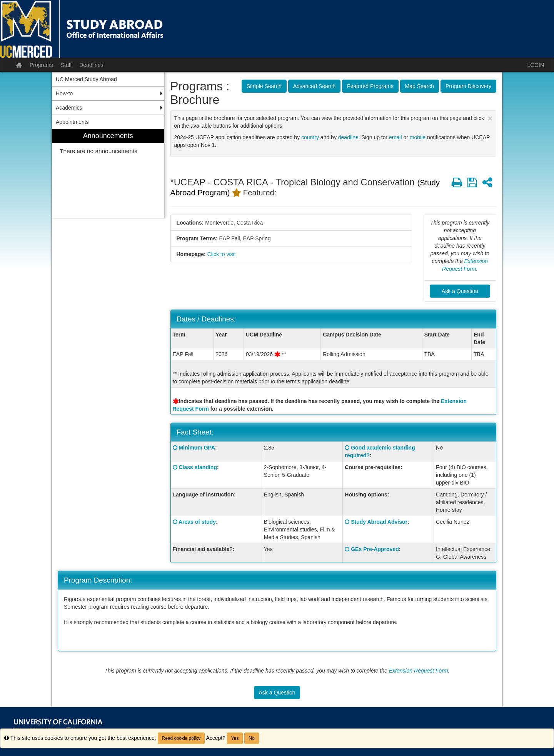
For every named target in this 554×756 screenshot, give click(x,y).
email (395, 137)
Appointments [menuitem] (72, 122)
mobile (418, 137)
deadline (348, 137)
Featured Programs (370, 86)
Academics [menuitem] (69, 108)
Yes (235, 738)
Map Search (420, 86)
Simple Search (264, 86)
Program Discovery (468, 86)
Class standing (198, 467)
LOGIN (536, 65)
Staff (66, 65)
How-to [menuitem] (64, 93)
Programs (41, 65)
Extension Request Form (419, 671)
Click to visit (222, 254)
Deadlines (91, 65)
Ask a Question (460, 291)
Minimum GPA (197, 448)
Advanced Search (315, 86)
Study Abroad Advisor (379, 522)
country (310, 137)
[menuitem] (108, 174)
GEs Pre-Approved (375, 549)
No (251, 738)
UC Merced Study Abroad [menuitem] (86, 79)
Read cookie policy (181, 738)
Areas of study (197, 522)
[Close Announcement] (490, 118)
